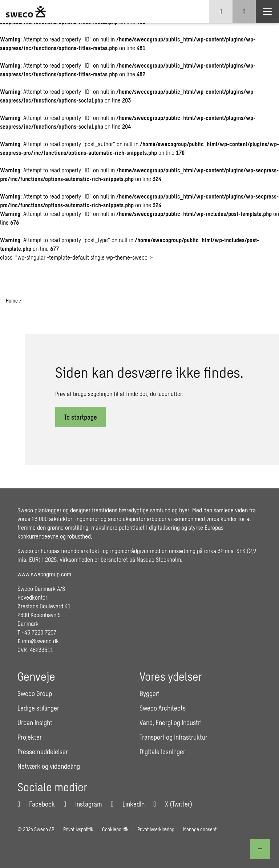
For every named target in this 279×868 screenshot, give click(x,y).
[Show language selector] (221, 12)
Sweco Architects (163, 708)
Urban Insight (35, 723)
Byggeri (149, 693)
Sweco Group (35, 693)
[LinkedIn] (128, 804)
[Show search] (244, 12)
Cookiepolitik (115, 829)
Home (12, 301)
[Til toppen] (260, 849)
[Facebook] (36, 804)
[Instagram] (83, 804)
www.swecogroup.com (44, 574)
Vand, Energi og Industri (171, 723)
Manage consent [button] (200, 829)
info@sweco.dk (40, 641)
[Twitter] (173, 804)
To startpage (80, 417)
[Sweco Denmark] (26, 12)
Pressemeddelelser (43, 752)
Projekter (30, 737)
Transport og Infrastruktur (173, 737)
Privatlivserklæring (156, 829)
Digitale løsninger (162, 752)
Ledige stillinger (38, 708)
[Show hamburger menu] (267, 12)
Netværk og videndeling (49, 766)
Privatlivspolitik (78, 829)
